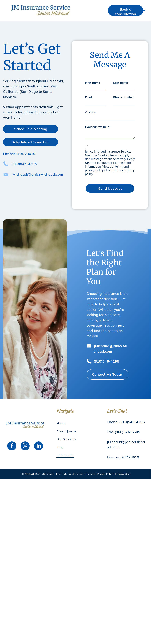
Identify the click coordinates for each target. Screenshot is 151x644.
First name (92, 83)
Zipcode (90, 112)
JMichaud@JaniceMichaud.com (37, 174)
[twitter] (25, 442)
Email (89, 97)
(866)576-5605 (127, 427)
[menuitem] (75, 419)
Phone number (123, 97)
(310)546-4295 (24, 164)
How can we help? (98, 127)
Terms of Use (122, 469)
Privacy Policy (105, 469)
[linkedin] (39, 442)
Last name (121, 83)
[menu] (142, 10)
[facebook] (12, 442)
